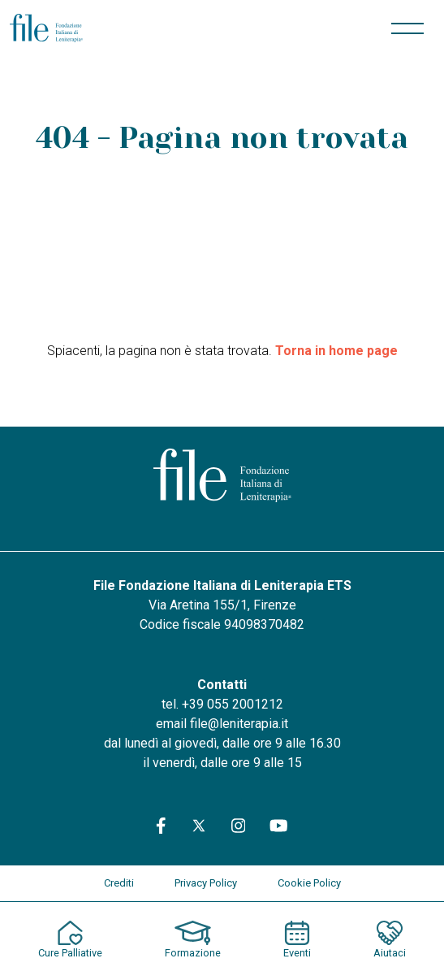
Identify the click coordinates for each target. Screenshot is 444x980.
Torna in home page (336, 351)
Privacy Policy (206, 883)
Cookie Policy (309, 883)
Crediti (119, 883)
